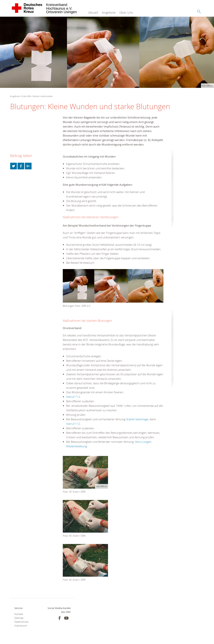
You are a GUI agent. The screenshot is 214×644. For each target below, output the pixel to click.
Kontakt (19, 614)
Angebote (109, 13)
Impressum (21, 626)
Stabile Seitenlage (137, 419)
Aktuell (93, 13)
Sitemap (19, 618)
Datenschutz (21, 622)
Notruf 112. (73, 397)
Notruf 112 (73, 424)
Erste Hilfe (26, 96)
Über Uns (126, 13)
